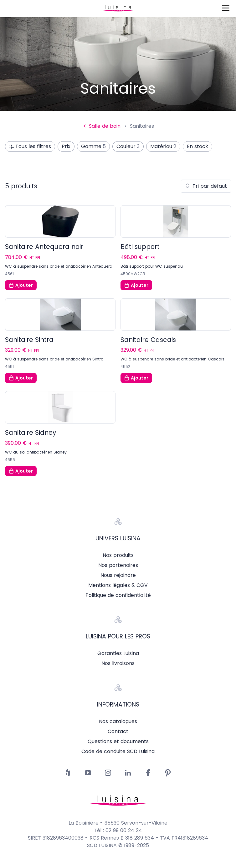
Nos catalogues (118, 722)
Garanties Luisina (118, 653)
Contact (118, 732)
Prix (66, 146)
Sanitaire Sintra (29, 340)
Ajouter (21, 285)
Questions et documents (118, 742)
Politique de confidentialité (118, 595)
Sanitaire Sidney (31, 433)
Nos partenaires (118, 565)
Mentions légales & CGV (118, 585)
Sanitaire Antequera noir (44, 247)
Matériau (163, 146)
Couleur (128, 146)
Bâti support (140, 247)
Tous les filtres (30, 146)
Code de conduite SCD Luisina (118, 751)
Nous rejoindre (118, 575)
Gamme (93, 146)
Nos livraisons (118, 663)
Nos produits (118, 555)
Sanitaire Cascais (148, 340)
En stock (198, 146)
